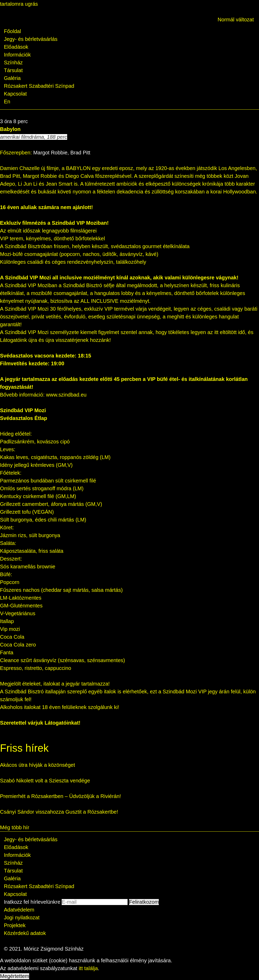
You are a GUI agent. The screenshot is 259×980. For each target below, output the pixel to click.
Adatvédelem (19, 910)
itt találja (88, 968)
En (7, 102)
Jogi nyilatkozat (22, 918)
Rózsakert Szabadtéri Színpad (39, 86)
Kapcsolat (15, 94)
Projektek (15, 925)
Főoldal (12, 31)
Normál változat (236, 20)
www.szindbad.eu (66, 395)
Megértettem (15, 976)
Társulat (13, 70)
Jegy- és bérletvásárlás (31, 39)
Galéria (12, 78)
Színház (13, 62)
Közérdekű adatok (25, 933)
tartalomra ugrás (19, 4)
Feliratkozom (144, 902)
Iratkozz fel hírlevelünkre (32, 902)
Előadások (16, 47)
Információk (17, 55)
